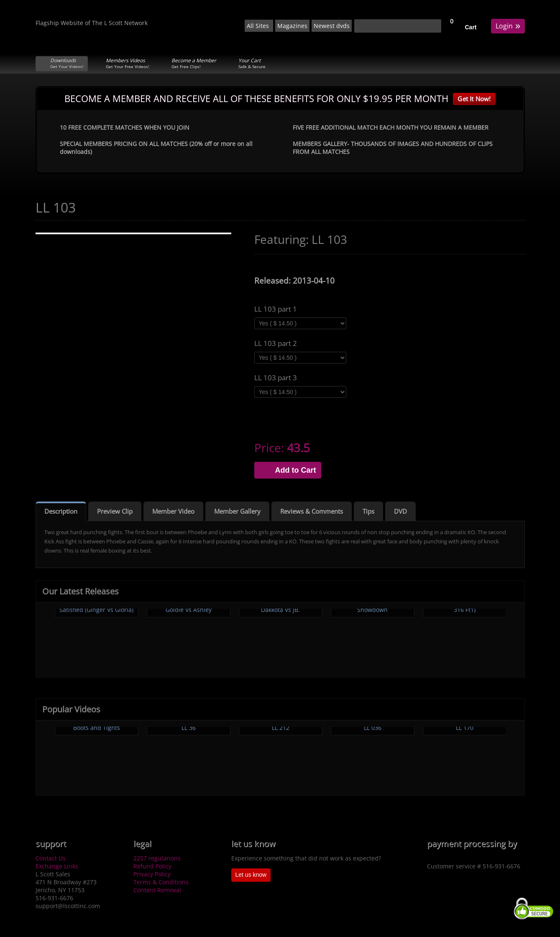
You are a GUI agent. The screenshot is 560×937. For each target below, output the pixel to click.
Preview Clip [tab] (115, 511)
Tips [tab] (368, 511)
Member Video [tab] (173, 511)
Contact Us (51, 858)
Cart (471, 27)
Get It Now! (474, 99)
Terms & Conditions (161, 882)
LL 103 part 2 (276, 343)
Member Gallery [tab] (237, 511)
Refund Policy (152, 866)
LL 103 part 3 (276, 378)
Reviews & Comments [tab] (312, 511)
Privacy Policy (152, 874)
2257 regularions (157, 858)
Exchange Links (57, 866)
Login (508, 25)
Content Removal (157, 890)
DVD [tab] (400, 511)
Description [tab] (61, 511)
